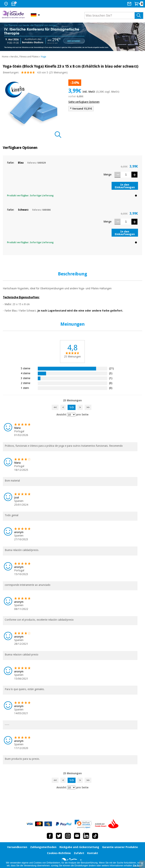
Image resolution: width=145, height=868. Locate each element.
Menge (107, 175)
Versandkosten (17, 847)
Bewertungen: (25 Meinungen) (35, 73)
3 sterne (25, 378)
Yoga (43, 57)
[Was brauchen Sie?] (114, 16)
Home (5, 57)
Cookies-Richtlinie (59, 853)
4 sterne (25, 373)
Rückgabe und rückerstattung (79, 847)
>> (88, 407)
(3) (111, 373)
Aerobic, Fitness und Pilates (24, 57)
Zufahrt (79, 853)
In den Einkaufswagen (125, 186)
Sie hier (137, 866)
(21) (111, 368)
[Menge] (126, 175)
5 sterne (25, 368)
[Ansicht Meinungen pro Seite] (71, 415)
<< (55, 407)
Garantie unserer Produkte (120, 847)
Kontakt (93, 853)
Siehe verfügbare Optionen (84, 102)
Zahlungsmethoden (43, 847)
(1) (111, 378)
